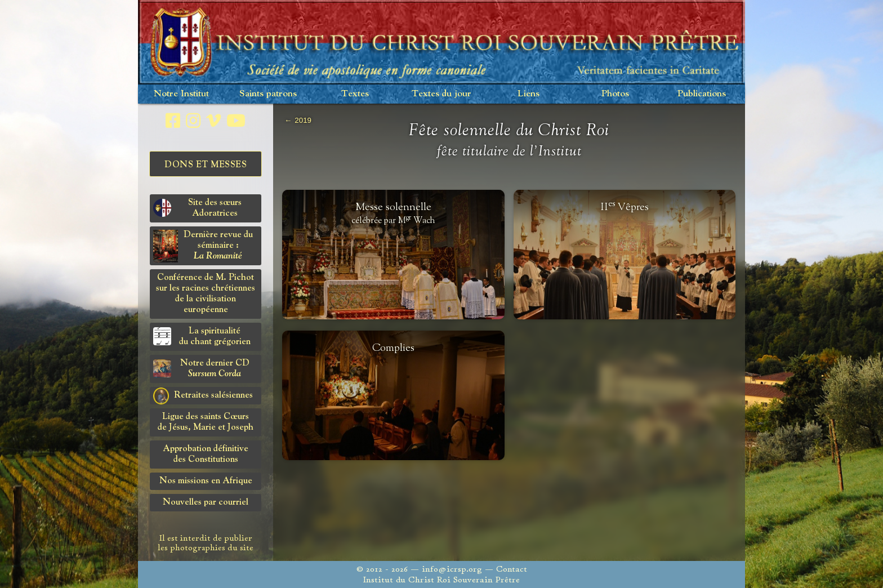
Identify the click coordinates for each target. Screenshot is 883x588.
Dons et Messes (206, 165)
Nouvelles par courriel (206, 502)
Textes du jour (441, 94)
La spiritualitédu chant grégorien (202, 337)
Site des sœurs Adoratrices (197, 208)
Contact (512, 569)
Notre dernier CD (201, 369)
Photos (615, 94)
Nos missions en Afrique (206, 481)
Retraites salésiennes (203, 396)
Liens (529, 94)
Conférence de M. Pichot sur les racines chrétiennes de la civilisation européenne (206, 294)
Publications (702, 94)
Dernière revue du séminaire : (203, 246)
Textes (355, 94)
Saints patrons (268, 94)
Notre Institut (181, 94)
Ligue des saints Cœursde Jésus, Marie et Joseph (206, 422)
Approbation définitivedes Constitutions (206, 454)
